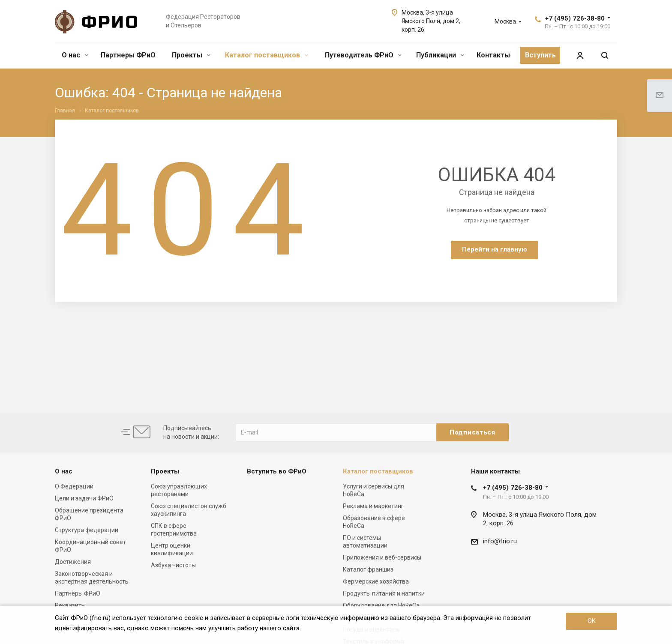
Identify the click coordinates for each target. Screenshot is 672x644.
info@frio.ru (500, 541)
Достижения (73, 562)
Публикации (440, 55)
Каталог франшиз (368, 569)
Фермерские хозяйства (376, 581)
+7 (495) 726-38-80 (575, 18)
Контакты (493, 55)
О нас (75, 55)
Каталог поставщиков (267, 55)
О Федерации (74, 486)
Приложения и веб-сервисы (382, 557)
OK (592, 621)
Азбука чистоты (173, 565)
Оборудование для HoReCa (381, 605)
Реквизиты (70, 605)
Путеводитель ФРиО (363, 55)
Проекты (191, 55)
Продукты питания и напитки (384, 593)
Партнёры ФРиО (78, 593)
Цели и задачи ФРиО (84, 498)
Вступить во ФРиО (277, 471)
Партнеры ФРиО (128, 55)
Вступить (540, 55)
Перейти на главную (495, 249)
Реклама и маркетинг (373, 506)
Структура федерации (87, 530)
